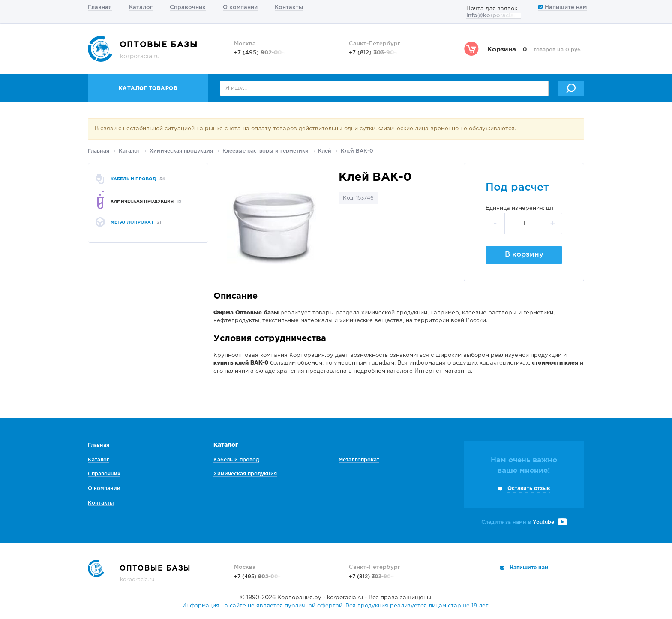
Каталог (141, 7)
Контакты (289, 7)
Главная (100, 7)
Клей (325, 151)
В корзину (524, 255)
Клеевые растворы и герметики (265, 151)
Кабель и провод (236, 460)
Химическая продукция (181, 151)
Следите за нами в (524, 522)
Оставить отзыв (529, 489)
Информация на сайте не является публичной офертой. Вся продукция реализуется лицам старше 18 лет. (336, 606)
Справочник (188, 7)
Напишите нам (562, 7)
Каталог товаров (148, 88)
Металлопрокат (359, 460)
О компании (240, 7)
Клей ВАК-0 (357, 151)
